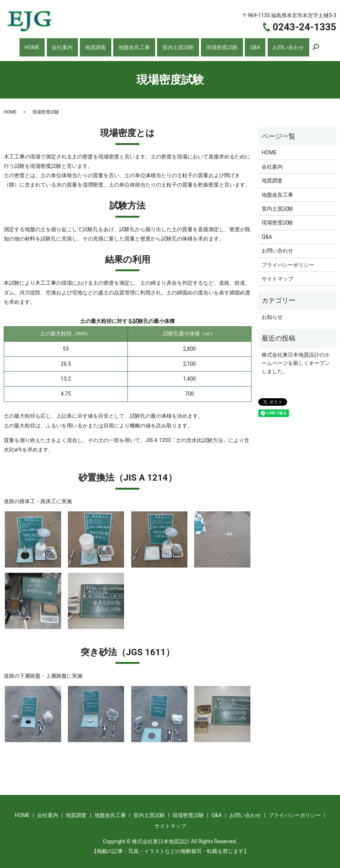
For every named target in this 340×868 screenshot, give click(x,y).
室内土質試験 (176, 45)
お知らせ (272, 312)
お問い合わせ (273, 45)
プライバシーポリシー (288, 260)
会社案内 (72, 45)
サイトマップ (277, 274)
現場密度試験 (216, 45)
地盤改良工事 (135, 45)
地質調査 (100, 45)
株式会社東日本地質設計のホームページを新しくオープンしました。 (296, 358)
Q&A (245, 45)
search (299, 45)
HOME (47, 45)
